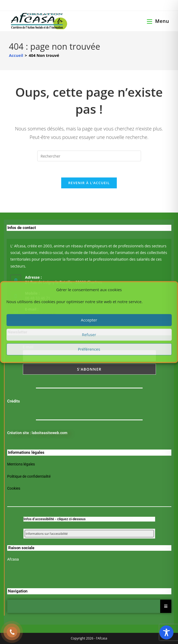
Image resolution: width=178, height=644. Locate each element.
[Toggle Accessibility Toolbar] (166, 632)
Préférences (89, 349)
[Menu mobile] (158, 21)
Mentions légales (21, 464)
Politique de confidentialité (29, 476)
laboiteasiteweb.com (49, 433)
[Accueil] (16, 55)
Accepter (89, 320)
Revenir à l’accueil (89, 183)
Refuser (89, 334)
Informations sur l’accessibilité (61, 533)
